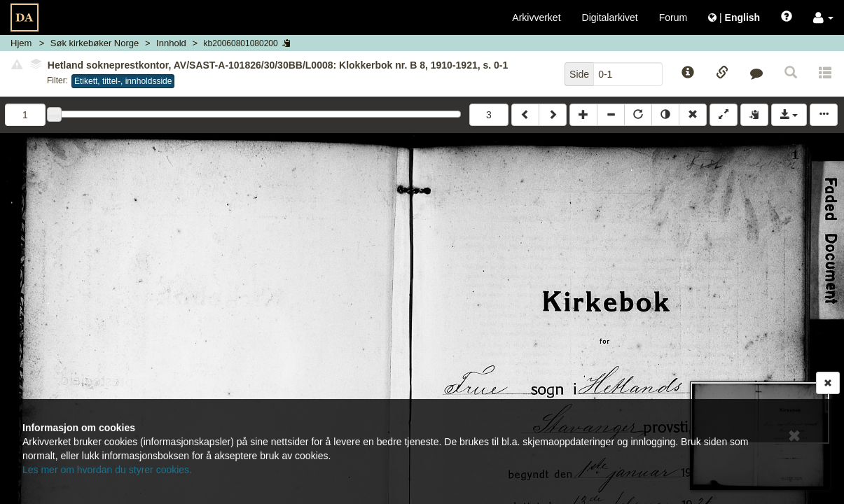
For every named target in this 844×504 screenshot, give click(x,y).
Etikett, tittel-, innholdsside (123, 81)
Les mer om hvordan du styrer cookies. (107, 470)
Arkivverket (536, 17)
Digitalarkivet (610, 17)
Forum (673, 17)
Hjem (21, 43)
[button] (823, 17)
